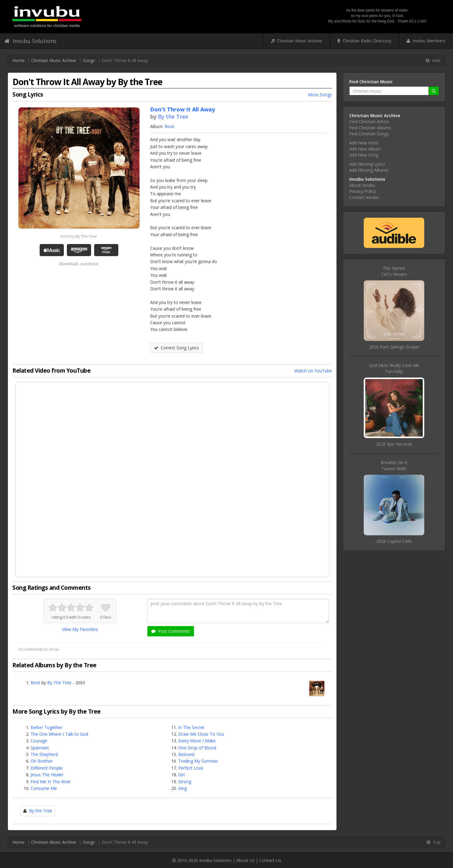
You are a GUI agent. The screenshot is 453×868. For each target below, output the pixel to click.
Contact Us (270, 860)
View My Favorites (80, 629)
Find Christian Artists (369, 122)
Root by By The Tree (79, 236)
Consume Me (44, 788)
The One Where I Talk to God (59, 734)
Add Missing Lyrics (367, 164)
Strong (185, 782)
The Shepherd (44, 754)
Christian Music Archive (296, 41)
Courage (39, 741)
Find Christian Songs (369, 134)
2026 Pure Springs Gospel (394, 347)
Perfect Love (191, 768)
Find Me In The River (51, 782)
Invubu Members (426, 41)
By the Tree (173, 117)
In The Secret (191, 727)
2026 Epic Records (394, 444)
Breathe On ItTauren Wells (394, 465)
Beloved (186, 754)
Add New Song (364, 155)
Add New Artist (364, 143)
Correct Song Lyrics (176, 348)
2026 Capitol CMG (394, 541)
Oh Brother (42, 761)
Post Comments (171, 631)
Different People (47, 768)
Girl (181, 775)
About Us (245, 860)
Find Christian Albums (370, 128)
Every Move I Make (197, 741)
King (182, 788)
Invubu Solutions (31, 41)
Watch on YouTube (313, 371)
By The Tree (59, 683)
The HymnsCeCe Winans (394, 271)
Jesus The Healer (47, 775)
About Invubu (362, 185)
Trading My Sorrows (198, 761)
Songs (89, 60)
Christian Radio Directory (364, 41)
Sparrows (40, 748)
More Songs (320, 95)
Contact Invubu (364, 197)
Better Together (46, 727)
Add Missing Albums (369, 170)
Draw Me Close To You (201, 734)
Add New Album (365, 149)
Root (169, 126)
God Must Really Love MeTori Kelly (394, 368)
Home (18, 60)
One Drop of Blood (197, 748)
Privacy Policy (363, 191)
